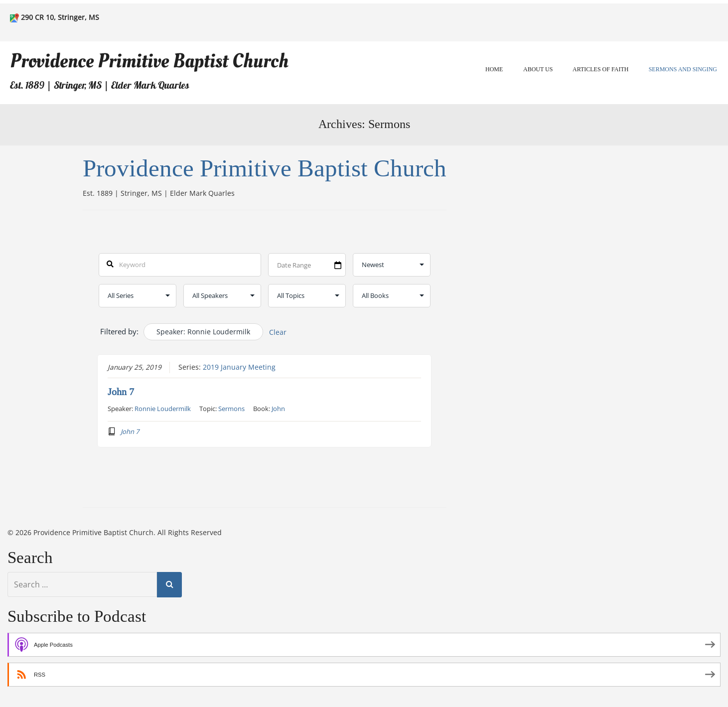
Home (494, 69)
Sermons (231, 409)
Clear (278, 332)
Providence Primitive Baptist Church (149, 61)
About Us (538, 69)
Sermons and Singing (683, 69)
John (278, 409)
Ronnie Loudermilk (163, 409)
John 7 (121, 392)
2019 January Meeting (239, 367)
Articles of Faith (600, 69)
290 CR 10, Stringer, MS (60, 17)
